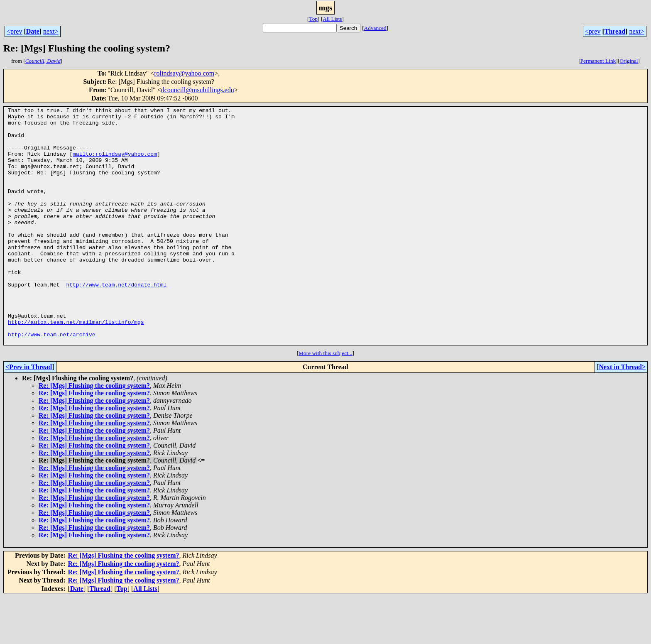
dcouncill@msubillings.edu (198, 90)
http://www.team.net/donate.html (116, 321)
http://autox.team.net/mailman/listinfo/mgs (76, 365)
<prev (14, 31)
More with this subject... (325, 400)
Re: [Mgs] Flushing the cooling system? (94, 433)
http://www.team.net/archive (52, 380)
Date (33, 31)
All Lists (332, 19)
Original (629, 61)
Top (313, 19)
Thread (615, 31)
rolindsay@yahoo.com (184, 73)
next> (51, 31)
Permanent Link (598, 61)
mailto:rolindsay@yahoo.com (115, 164)
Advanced (375, 28)
